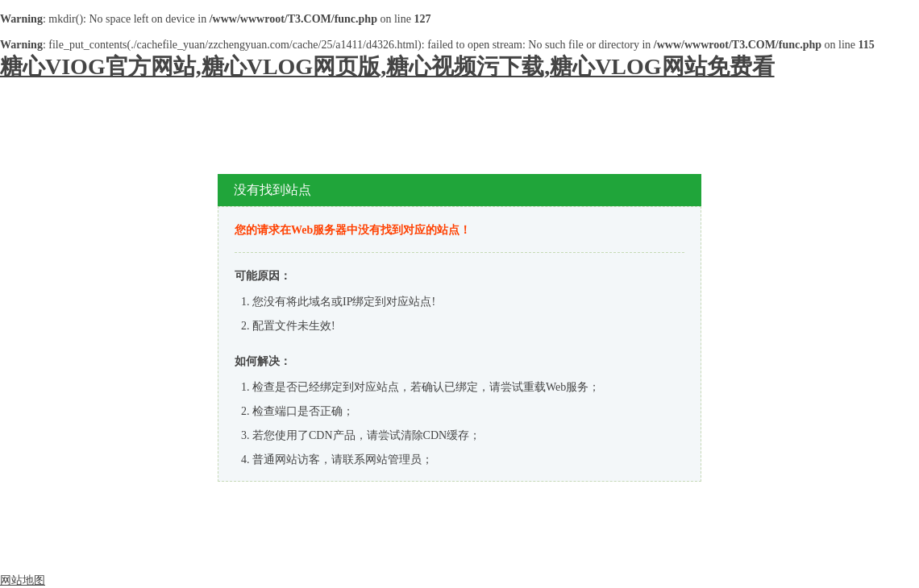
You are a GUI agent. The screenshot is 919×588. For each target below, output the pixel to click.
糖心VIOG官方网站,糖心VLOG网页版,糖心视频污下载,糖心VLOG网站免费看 (387, 66)
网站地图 (23, 580)
